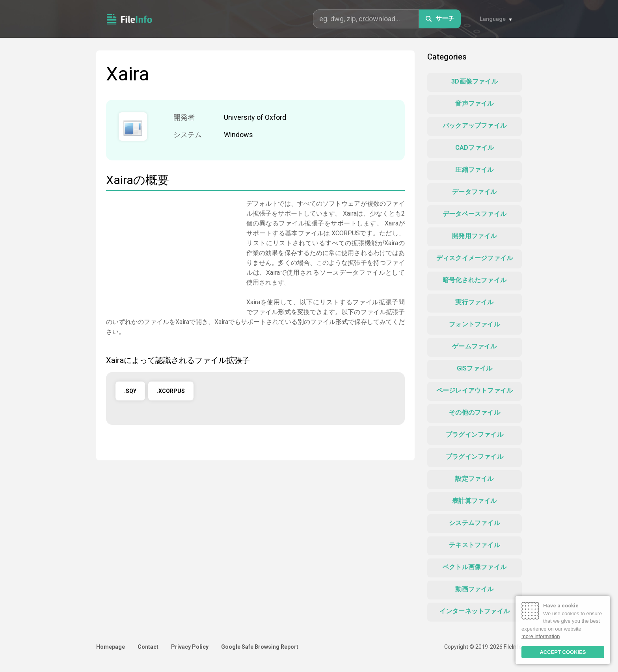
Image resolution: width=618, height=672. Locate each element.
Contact (148, 647)
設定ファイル (474, 479)
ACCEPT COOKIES (563, 652)
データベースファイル (475, 214)
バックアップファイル (475, 126)
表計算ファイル (474, 501)
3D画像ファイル (475, 81)
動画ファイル (474, 589)
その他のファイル (475, 412)
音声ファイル (474, 103)
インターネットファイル (475, 611)
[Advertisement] (172, 254)
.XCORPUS (171, 391)
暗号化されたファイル (475, 280)
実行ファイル (474, 302)
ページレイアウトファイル (475, 390)
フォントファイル (475, 324)
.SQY (130, 391)
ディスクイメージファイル (475, 258)
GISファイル (475, 368)
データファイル (474, 192)
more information (541, 636)
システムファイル (475, 523)
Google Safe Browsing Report (260, 647)
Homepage (111, 647)
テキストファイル (475, 545)
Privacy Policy (190, 647)
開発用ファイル (474, 236)
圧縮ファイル (474, 170)
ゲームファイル (474, 346)
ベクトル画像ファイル (475, 567)
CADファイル (475, 148)
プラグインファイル (475, 435)
